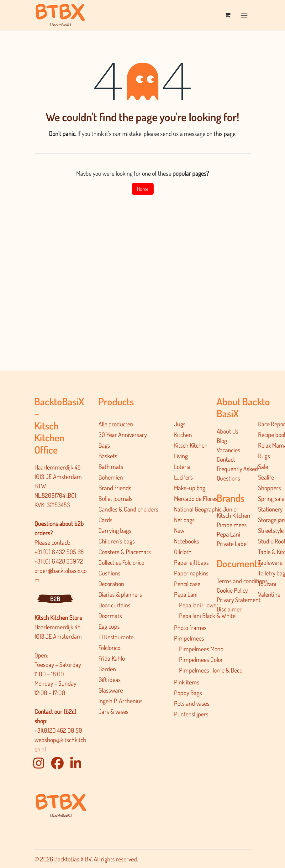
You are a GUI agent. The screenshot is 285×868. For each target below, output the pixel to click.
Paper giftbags (191, 562)
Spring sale (271, 498)
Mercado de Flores (196, 498)
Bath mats (111, 466)
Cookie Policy (232, 590)
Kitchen (183, 434)
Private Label (232, 543)
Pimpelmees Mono (201, 649)
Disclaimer (229, 609)
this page (225, 133)
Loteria (182, 466)
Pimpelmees (189, 638)
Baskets (108, 456)
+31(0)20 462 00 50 (58, 730)
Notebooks (187, 541)
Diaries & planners (120, 594)
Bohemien (111, 477)
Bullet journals (116, 498)
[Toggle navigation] (244, 15)
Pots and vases (192, 703)
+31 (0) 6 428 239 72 (59, 561)
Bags (104, 445)
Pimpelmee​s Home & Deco (211, 670)
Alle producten (116, 424)
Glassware (111, 690)
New (179, 530)
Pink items (187, 682)
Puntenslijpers (191, 714)
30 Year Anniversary (123, 434)
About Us (227, 431)
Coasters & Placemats (125, 552)
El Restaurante (116, 637)
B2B (55, 599)
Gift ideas (110, 679)
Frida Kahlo (112, 658)
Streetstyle (271, 530)
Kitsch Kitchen (191, 445)
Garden (107, 669)
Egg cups (109, 626)
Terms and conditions (242, 581)
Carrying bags (115, 530)
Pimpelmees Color (201, 659)
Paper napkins (191, 573)
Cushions (109, 573)
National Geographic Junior (206, 509)
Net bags (184, 520)
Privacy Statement (239, 600)
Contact (226, 459)
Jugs (180, 424)
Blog (222, 440)
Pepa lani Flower (199, 605)
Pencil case (187, 584)
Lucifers (183, 477)
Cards (106, 520)
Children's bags (117, 541)
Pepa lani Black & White (207, 616)
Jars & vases (113, 711)
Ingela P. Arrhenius (121, 701)
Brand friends (115, 488)
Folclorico (109, 647)
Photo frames (190, 627)
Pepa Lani (186, 594)
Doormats (110, 616)
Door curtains (114, 605)
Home (143, 189)
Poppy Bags (188, 693)
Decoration (111, 584)
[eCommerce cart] (228, 15)
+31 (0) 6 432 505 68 (60, 552)
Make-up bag (190, 488)
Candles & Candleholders (128, 509)
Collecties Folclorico (121, 562)
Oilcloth (183, 552)
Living (181, 456)
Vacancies (228, 450)
